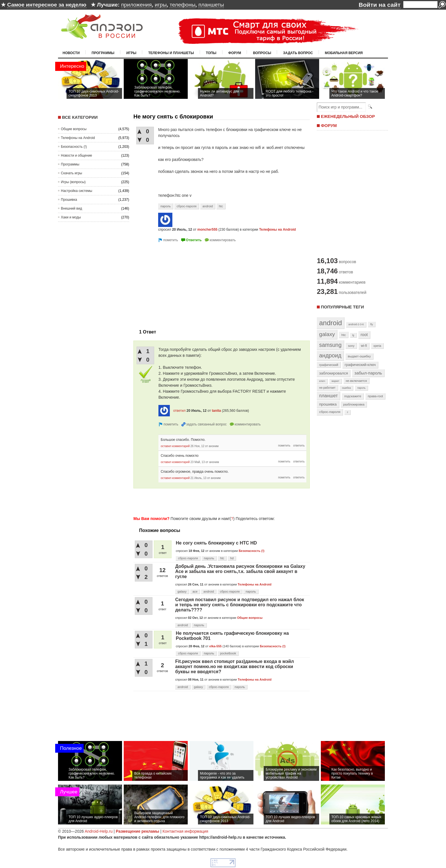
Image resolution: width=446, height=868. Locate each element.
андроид (330, 355)
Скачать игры (72, 173)
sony (351, 346)
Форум (235, 53)
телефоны (182, 5)
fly (372, 324)
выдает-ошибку (359, 356)
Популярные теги (342, 307)
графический (329, 365)
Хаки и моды (71, 217)
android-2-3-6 (356, 324)
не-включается (356, 381)
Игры (131, 53)
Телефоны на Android (78, 138)
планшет (328, 396)
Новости (71, 53)
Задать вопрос (298, 53)
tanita (216, 411)
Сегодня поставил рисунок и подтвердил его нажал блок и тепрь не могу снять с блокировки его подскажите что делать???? (240, 605)
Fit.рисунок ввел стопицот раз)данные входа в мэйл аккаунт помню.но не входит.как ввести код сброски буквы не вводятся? (235, 667)
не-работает (327, 388)
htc (221, 206)
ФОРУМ (329, 125)
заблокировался (334, 373)
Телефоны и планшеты (171, 53)
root (364, 335)
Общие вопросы (74, 129)
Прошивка (69, 200)
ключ (322, 381)
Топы (211, 53)
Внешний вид (71, 208)
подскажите (353, 396)
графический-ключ (360, 365)
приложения (137, 5)
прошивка (328, 404)
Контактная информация (185, 831)
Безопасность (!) (74, 147)
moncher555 (207, 230)
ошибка (346, 388)
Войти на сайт (380, 5)
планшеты (211, 5)
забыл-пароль (368, 373)
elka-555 (215, 646)
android (208, 206)
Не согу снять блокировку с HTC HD (216, 543)
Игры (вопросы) (73, 182)
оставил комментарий (175, 446)
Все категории (80, 117)
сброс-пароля (187, 206)
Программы (103, 53)
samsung (330, 345)
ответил (179, 411)
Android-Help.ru (99, 831)
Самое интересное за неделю (47, 5)
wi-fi (364, 346)
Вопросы (262, 53)
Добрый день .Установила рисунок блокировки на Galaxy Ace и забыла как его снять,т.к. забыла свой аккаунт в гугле (240, 571)
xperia (377, 346)
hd (232, 558)
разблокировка (354, 404)
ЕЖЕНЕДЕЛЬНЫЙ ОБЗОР (348, 116)
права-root (375, 396)
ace (195, 591)
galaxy (182, 591)
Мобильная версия (344, 53)
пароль (166, 206)
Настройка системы (77, 191)
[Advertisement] (181, 283)
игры (161, 5)
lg (353, 335)
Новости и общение (77, 155)
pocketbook (228, 653)
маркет (335, 381)
